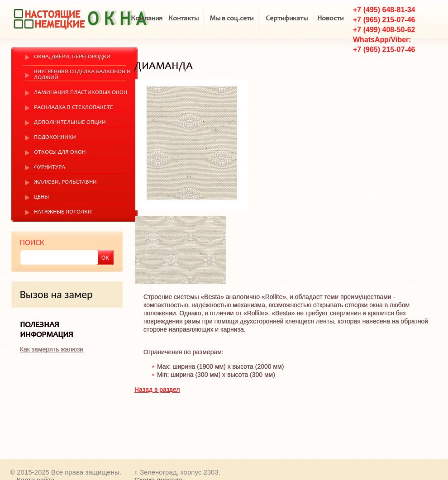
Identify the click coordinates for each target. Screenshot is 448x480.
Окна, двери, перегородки (72, 57)
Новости (330, 19)
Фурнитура (50, 168)
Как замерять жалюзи (52, 349)
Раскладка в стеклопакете (74, 108)
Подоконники (55, 138)
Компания (147, 19)
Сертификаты (287, 19)
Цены (41, 197)
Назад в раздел (157, 390)
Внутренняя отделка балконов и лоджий (82, 75)
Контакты (183, 19)
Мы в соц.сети (231, 19)
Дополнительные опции (70, 123)
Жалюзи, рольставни (65, 183)
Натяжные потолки (63, 212)
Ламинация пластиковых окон (81, 93)
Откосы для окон (60, 153)
